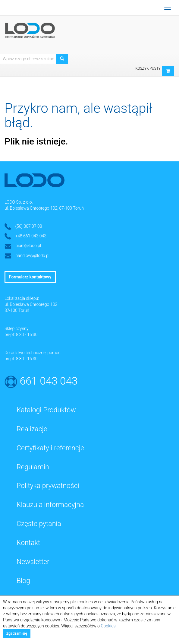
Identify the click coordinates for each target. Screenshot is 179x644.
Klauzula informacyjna (50, 505)
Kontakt (28, 543)
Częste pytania (39, 524)
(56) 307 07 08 (28, 226)
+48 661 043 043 (31, 236)
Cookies (108, 626)
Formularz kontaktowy (30, 277)
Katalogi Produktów (46, 410)
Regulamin (33, 467)
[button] (168, 71)
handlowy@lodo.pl (32, 255)
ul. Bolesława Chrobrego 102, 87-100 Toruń (44, 208)
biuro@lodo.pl (28, 246)
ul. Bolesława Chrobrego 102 (31, 304)
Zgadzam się (17, 633)
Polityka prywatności (48, 486)
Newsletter (33, 562)
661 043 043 (49, 381)
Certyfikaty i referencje (50, 448)
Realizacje (32, 429)
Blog (23, 581)
